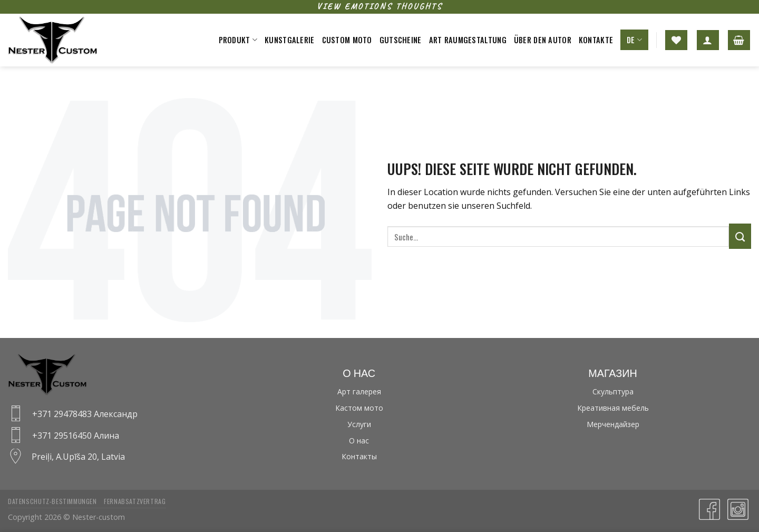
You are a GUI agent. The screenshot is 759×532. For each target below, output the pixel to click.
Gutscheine (401, 40)
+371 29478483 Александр (85, 414)
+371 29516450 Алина (76, 436)
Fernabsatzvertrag (135, 501)
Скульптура (613, 391)
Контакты (359, 456)
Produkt (238, 40)
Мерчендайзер (613, 424)
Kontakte (596, 40)
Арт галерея (359, 391)
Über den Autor (543, 40)
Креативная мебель (613, 408)
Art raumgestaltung (468, 40)
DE (634, 40)
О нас (359, 441)
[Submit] (740, 236)
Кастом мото (359, 408)
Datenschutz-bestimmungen (52, 501)
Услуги (359, 424)
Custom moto (347, 40)
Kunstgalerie (289, 40)
